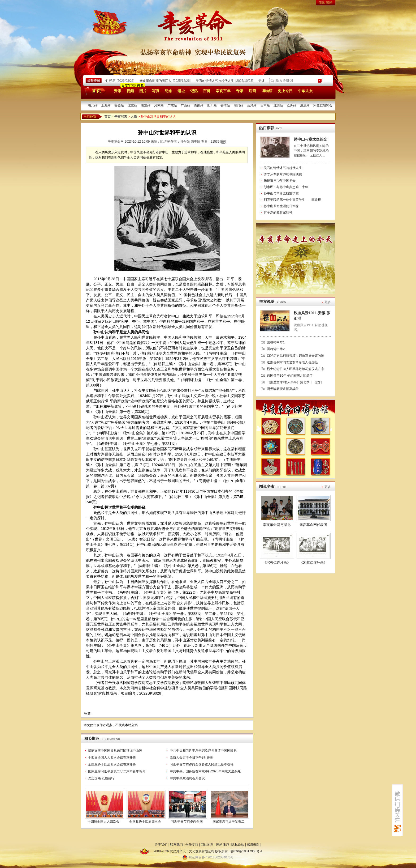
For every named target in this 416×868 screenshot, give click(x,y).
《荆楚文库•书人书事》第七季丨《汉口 (294, 382)
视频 (130, 91)
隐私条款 (238, 845)
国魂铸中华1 (276, 342)
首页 (94, 91)
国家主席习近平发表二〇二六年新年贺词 (117, 771)
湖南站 (199, 105)
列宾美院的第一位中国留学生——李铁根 (292, 200)
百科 (207, 91)
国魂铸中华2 (276, 349)
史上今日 (285, 91)
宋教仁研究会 (323, 105)
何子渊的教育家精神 (278, 212)
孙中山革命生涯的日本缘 (281, 206)
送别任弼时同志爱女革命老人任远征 (292, 362)
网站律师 (223, 845)
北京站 (132, 105)
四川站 (212, 105)
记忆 (194, 91)
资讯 (118, 91)
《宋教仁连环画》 (277, 562)
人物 (134, 117)
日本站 (265, 105)
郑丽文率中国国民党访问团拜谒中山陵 (115, 751)
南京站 (146, 105)
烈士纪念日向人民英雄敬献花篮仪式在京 (296, 369)
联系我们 (176, 845)
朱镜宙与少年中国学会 (280, 181)
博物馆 (267, 91)
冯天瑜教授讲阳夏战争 (283, 389)
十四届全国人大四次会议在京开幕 (112, 758)
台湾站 (252, 105)
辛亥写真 (121, 117)
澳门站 (239, 105)
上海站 (106, 105)
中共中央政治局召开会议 (187, 778)
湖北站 (93, 105)
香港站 (225, 105)
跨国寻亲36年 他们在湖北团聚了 (290, 376)
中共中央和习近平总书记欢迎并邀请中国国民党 (203, 751)
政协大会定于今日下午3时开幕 (191, 758)
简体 (322, 3)
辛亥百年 (223, 91)
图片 (143, 91)
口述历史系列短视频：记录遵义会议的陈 (296, 356)
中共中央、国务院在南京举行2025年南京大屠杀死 (205, 771)
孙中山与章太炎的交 (310, 139)
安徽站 (119, 105)
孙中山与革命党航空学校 (281, 193)
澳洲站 (305, 105)
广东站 (172, 105)
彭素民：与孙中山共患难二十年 (286, 187)
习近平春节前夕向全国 (187, 822)
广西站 (185, 105)
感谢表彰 (253, 845)
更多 (328, 302)
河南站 (159, 105)
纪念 (168, 91)
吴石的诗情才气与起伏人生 (216, 81)
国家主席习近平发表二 (228, 822)
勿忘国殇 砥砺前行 (101, 778)
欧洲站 (292, 105)
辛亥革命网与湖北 (277, 525)
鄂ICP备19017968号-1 (246, 851)
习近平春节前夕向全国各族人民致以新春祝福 (202, 764)
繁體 (329, 3)
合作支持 (192, 845)
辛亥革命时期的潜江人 (157, 81)
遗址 (181, 91)
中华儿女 (305, 91)
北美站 (278, 105)
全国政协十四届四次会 (145, 822)
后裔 (252, 91)
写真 (156, 91)
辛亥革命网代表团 (313, 525)
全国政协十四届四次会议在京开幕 (112, 764)
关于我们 (161, 845)
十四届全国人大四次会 (103, 822)
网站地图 (207, 845)
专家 (240, 91)
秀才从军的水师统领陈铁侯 (283, 174)
